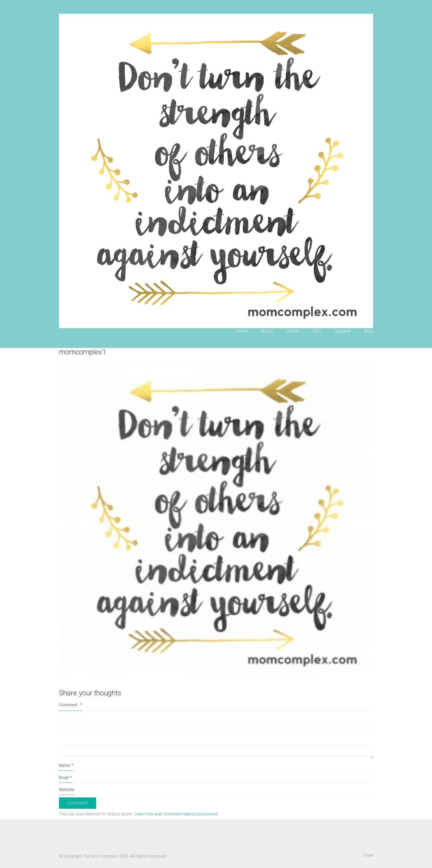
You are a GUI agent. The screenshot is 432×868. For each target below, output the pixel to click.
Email (65, 778)
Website (67, 790)
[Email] (368, 856)
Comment (70, 705)
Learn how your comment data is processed (176, 814)
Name (66, 766)
